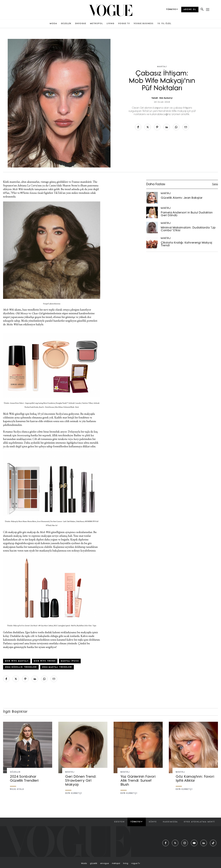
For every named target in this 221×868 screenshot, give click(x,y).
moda (84, 864)
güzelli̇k (94, 864)
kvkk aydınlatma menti (199, 822)
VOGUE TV (124, 24)
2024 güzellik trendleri (21, 667)
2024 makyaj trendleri (57, 667)
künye (153, 822)
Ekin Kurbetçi (166, 98)
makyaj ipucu (70, 661)
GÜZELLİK (66, 24)
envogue (105, 864)
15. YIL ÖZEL (164, 24)
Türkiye (137, 822)
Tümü (215, 184)
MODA (53, 24)
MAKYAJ (162, 67)
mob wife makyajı (17, 661)
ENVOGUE (81, 24)
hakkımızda (170, 822)
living (126, 864)
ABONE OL (190, 10)
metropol (116, 864)
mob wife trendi (45, 661)
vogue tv (136, 864)
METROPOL (96, 24)
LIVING (110, 24)
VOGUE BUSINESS (144, 24)
